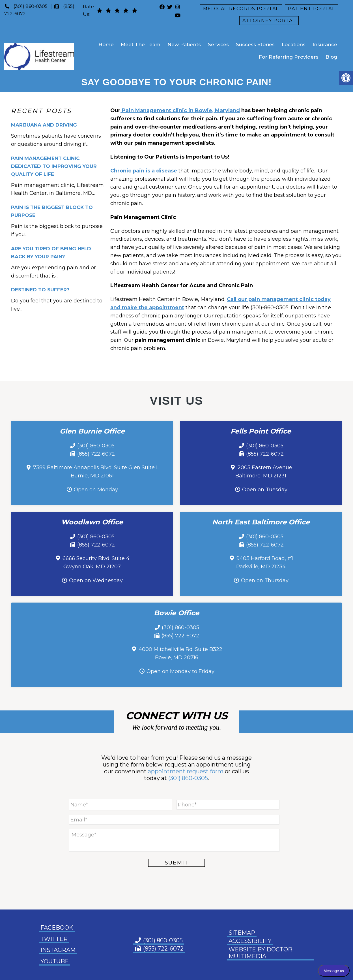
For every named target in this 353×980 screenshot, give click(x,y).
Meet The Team (141, 44)
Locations (294, 44)
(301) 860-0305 (31, 6)
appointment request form (186, 771)
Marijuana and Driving (44, 125)
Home (106, 44)
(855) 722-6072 (96, 454)
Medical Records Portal (241, 9)
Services (218, 44)
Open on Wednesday (96, 580)
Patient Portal (311, 9)
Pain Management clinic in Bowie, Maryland (180, 110)
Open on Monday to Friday (180, 671)
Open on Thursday (265, 580)
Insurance (325, 44)
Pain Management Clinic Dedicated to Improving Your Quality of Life (54, 166)
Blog (331, 57)
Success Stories (255, 44)
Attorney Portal (269, 21)
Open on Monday (96, 490)
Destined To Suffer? (40, 290)
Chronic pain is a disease (144, 171)
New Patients (184, 44)
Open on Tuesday (265, 490)
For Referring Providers (289, 57)
